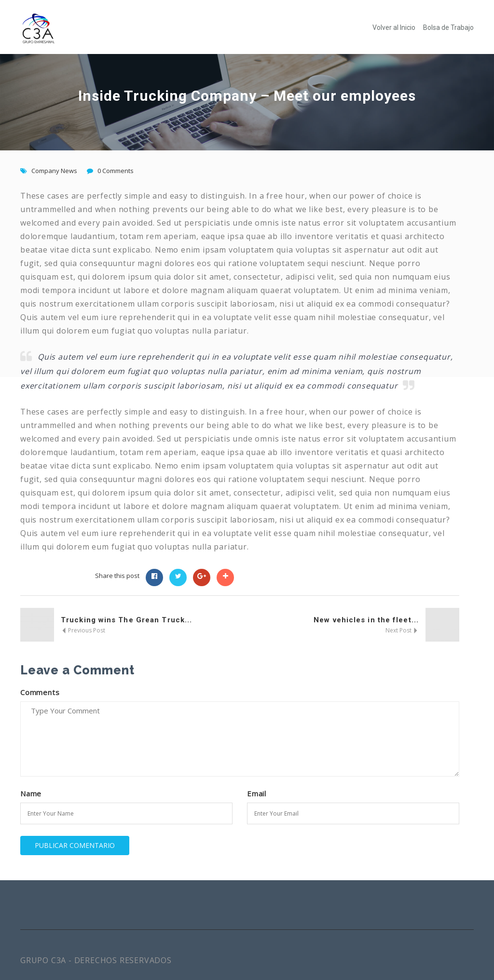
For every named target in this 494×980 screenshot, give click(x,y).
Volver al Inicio (394, 27)
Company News (54, 171)
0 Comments (116, 171)
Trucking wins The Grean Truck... (126, 620)
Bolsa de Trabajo (448, 27)
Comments (40, 692)
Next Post (402, 630)
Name (31, 793)
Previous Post (83, 630)
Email (257, 793)
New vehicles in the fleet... (366, 620)
